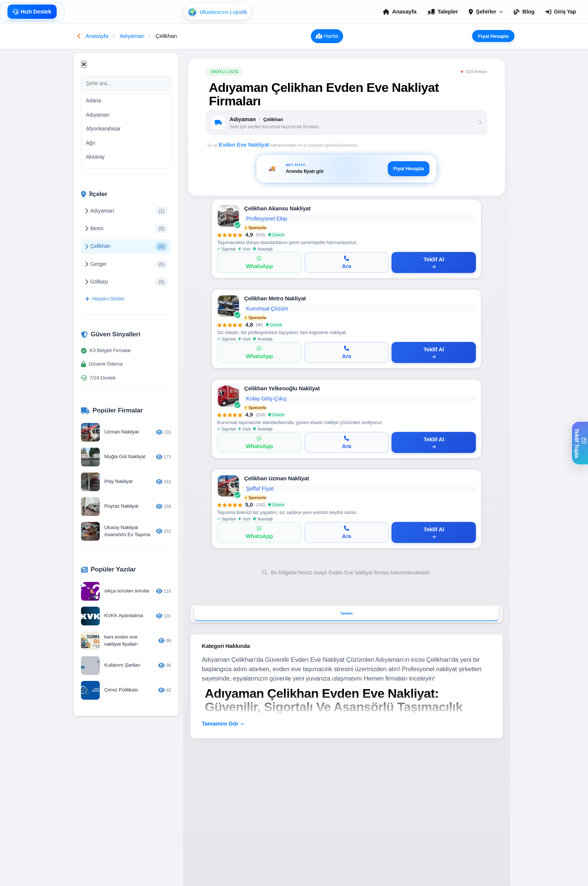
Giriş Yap (561, 12)
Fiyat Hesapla (496, 36)
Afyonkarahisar (103, 129)
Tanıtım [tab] (347, 614)
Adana (93, 100)
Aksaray (95, 157)
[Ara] (347, 262)
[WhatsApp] (259, 262)
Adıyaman (98, 115)
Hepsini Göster (105, 299)
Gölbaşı (126, 282)
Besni (126, 229)
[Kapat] (84, 64)
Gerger (126, 264)
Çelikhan (126, 247)
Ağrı (91, 143)
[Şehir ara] (126, 83)
